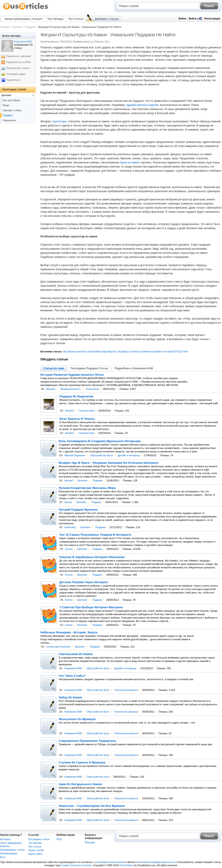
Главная (5, 27)
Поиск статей (36, 850)
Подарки (30, 27)
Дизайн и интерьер (129, 455)
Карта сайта (35, 854)
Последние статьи (39, 839)
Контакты (5, 839)
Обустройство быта (102, 455)
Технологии (92, 389)
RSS (59, 839)
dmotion (70, 411)
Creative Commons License (76, 865)
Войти (183, 18)
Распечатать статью (18, 68)
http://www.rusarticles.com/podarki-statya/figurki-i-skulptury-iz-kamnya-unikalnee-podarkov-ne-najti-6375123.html (125, 351)
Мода (6, 105)
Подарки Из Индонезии (76, 396)
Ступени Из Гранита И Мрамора (82, 763)
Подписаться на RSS (19, 62)
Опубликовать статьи (12, 850)
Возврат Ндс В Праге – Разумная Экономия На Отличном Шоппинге (108, 463)
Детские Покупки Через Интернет (84, 582)
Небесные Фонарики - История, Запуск (69, 632)
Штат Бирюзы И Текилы (77, 419)
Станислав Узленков (58, 647)
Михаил (51, 389)
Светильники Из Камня (76, 654)
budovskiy (70, 527)
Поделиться (13, 80)
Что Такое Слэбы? (72, 676)
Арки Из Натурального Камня (80, 784)
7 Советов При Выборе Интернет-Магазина (91, 607)
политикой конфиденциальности (156, 862)
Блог (3, 857)
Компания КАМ (73, 668)
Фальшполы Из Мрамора (77, 719)
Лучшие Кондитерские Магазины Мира (87, 488)
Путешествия (86, 411)
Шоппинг (17, 27)
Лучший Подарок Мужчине (78, 510)
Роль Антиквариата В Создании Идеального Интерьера (100, 441)
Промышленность (71, 389)
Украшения (9, 120)
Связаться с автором (19, 56)
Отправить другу (16, 74)
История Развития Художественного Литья (72, 375)
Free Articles (127, 865)
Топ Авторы (55, 19)
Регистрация (212, 18)
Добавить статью (107, 19)
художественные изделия (142, 105)
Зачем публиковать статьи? (24, 19)
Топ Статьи (76, 19)
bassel (68, 502)
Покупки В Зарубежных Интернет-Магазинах (92, 557)
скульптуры (59, 121)
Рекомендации (9, 853)
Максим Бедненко (75, 455)
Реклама (90, 842)
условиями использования (110, 862)
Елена (69, 549)
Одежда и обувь (12, 110)
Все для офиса (12, 100)
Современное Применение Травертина (87, 741)
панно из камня (130, 163)
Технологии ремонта (126, 690)
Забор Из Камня (70, 698)
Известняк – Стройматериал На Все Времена (92, 806)
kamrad (69, 480)
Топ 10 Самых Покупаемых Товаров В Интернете (95, 535)
